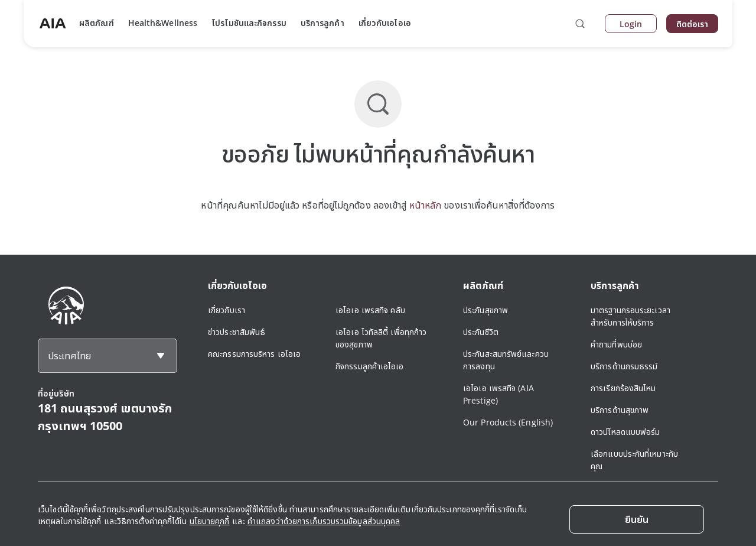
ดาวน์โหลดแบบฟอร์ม (625, 432)
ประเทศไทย (69, 356)
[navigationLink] (53, 24)
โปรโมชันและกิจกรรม (249, 23)
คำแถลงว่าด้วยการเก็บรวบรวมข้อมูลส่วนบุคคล (324, 521)
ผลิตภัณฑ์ (97, 23)
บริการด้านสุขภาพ (620, 410)
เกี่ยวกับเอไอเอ (385, 23)
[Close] (637, 519)
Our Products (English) (508, 422)
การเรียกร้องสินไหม (623, 388)
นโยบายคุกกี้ (210, 521)
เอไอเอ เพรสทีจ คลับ (370, 310)
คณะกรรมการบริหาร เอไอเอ (254, 354)
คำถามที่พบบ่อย (616, 344)
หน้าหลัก (426, 205)
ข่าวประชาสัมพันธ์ (237, 332)
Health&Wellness (163, 23)
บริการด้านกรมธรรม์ (624, 366)
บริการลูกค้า (322, 23)
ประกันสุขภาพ (485, 310)
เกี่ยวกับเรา (227, 310)
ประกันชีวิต (481, 332)
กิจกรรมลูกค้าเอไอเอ (370, 366)
